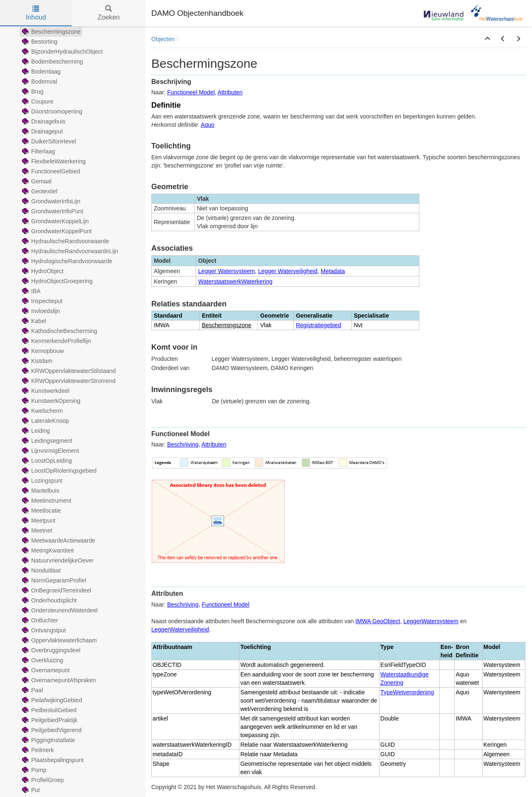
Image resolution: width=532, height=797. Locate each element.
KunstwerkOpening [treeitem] (50, 401)
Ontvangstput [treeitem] (43, 630)
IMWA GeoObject (378, 621)
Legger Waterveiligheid (288, 271)
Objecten (163, 39)
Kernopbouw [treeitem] (42, 351)
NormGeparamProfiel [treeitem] (53, 580)
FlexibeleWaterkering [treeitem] (53, 161)
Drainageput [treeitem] (42, 131)
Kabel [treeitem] (33, 321)
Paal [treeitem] (32, 690)
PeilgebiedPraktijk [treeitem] (49, 720)
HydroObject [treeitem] (42, 271)
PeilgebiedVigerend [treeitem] (51, 730)
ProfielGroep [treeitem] (42, 780)
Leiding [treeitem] (35, 431)
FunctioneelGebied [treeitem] (50, 171)
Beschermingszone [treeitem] (50, 32)
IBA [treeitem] (31, 291)
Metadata (333, 271)
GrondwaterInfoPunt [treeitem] (52, 211)
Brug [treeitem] (32, 91)
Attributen (230, 92)
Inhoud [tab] (36, 13)
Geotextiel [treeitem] (39, 191)
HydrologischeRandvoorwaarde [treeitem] (66, 261)
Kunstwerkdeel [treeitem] (45, 391)
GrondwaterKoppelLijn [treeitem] (55, 221)
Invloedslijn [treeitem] (40, 311)
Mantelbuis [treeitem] (40, 491)
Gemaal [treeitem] (36, 181)
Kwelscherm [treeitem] (42, 411)
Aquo (208, 125)
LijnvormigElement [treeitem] (50, 451)
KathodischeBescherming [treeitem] (59, 331)
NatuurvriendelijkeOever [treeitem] (57, 560)
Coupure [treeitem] (37, 101)
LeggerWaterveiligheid (180, 629)
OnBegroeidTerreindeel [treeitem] (56, 590)
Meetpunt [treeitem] (38, 521)
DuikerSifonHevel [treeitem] (48, 141)
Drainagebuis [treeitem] (43, 121)
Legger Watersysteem (227, 271)
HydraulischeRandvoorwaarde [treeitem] (65, 241)
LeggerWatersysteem (431, 621)
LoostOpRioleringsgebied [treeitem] (58, 471)
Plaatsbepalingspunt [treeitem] (52, 760)
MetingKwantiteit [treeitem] (47, 550)
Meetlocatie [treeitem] (41, 511)
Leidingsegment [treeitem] (46, 441)
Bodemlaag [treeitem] (41, 72)
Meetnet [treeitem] (36, 531)
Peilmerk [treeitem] (37, 750)
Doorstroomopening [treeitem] (51, 111)
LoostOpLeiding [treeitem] (46, 461)
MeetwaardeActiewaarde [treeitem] (58, 540)
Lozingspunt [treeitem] (42, 481)
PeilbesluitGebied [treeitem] (48, 710)
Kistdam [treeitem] (36, 361)
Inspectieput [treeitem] (42, 301)
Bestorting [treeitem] (39, 42)
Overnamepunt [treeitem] (45, 670)
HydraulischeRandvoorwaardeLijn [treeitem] (69, 251)
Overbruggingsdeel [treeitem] (50, 650)
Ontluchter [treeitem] (39, 620)
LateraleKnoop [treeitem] (45, 421)
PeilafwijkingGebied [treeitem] (51, 700)
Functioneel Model (191, 92)
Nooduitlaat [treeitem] (41, 570)
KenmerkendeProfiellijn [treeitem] (56, 341)
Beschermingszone (227, 325)
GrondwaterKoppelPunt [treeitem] (56, 231)
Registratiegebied (319, 325)
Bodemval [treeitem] (39, 81)
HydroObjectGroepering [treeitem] (57, 281)
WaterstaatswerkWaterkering (235, 281)
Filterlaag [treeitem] (38, 151)
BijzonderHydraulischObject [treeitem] (62, 52)
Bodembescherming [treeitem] (52, 62)
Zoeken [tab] (109, 13)
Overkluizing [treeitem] (42, 660)
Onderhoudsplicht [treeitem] (49, 600)
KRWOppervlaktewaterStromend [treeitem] (68, 381)
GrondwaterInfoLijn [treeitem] (50, 201)
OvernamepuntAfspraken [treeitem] (58, 680)
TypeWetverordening (407, 692)
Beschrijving (183, 444)
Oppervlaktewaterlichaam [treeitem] (59, 640)
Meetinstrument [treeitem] (46, 501)
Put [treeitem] (30, 790)
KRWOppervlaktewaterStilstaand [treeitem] (68, 371)
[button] (488, 39)
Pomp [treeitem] (33, 770)
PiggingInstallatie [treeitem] (48, 740)
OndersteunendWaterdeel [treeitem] (59, 610)
